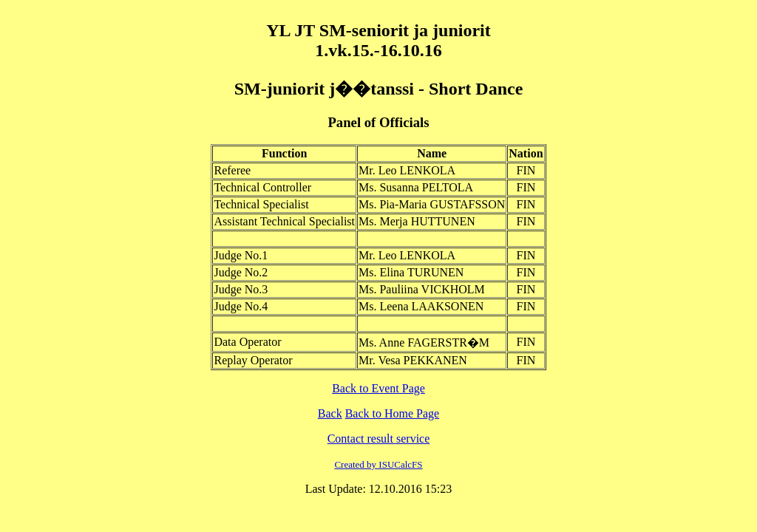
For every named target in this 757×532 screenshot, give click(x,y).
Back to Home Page (393, 413)
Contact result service (379, 439)
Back (330, 413)
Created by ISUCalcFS (378, 464)
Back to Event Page (378, 388)
